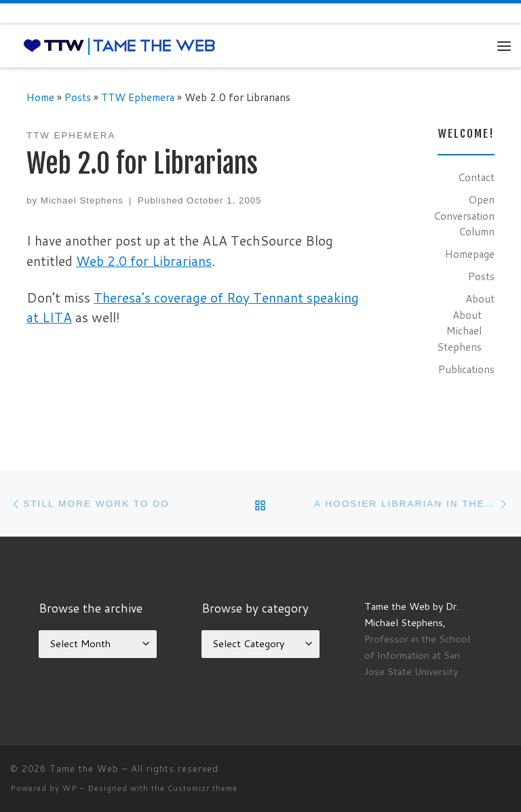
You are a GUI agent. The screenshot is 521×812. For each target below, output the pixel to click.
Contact (476, 177)
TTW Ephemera (138, 97)
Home (40, 97)
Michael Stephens (82, 200)
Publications (466, 369)
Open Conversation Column (464, 215)
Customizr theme (202, 788)
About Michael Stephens (459, 331)
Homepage (470, 254)
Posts (78, 97)
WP (70, 788)
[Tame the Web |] (119, 45)
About (480, 298)
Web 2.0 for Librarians (144, 261)
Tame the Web (84, 769)
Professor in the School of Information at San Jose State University (417, 655)
